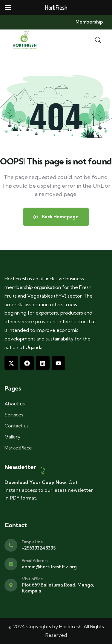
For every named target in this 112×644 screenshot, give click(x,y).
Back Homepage (56, 217)
